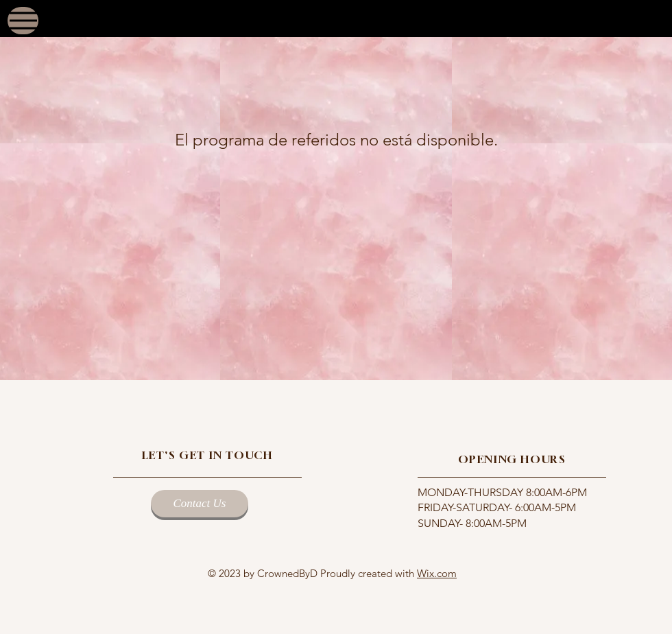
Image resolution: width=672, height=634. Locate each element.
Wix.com (437, 573)
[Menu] (23, 21)
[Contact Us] (200, 504)
